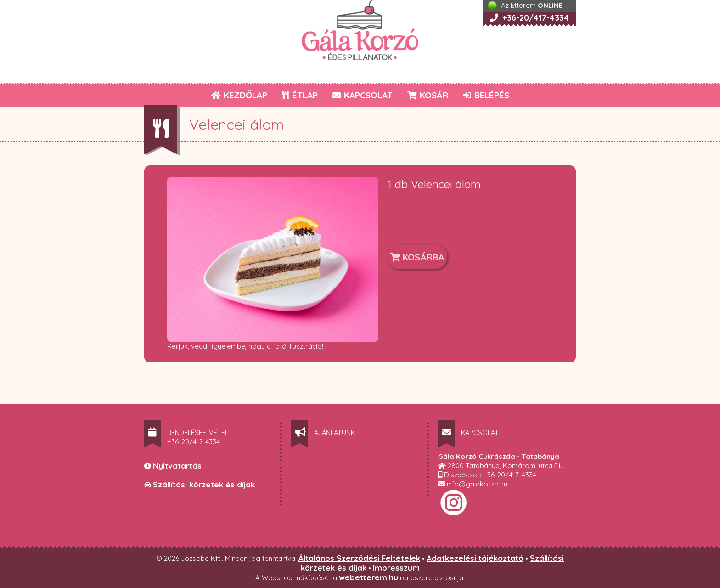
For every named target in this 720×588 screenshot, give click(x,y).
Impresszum (396, 568)
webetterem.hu (368, 577)
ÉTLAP (300, 95)
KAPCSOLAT (363, 95)
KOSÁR (428, 95)
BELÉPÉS (486, 95)
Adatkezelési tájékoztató (475, 558)
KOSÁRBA (417, 257)
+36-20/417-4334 (529, 18)
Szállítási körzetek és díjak (204, 484)
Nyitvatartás (177, 466)
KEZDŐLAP (239, 95)
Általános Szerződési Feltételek (359, 558)
